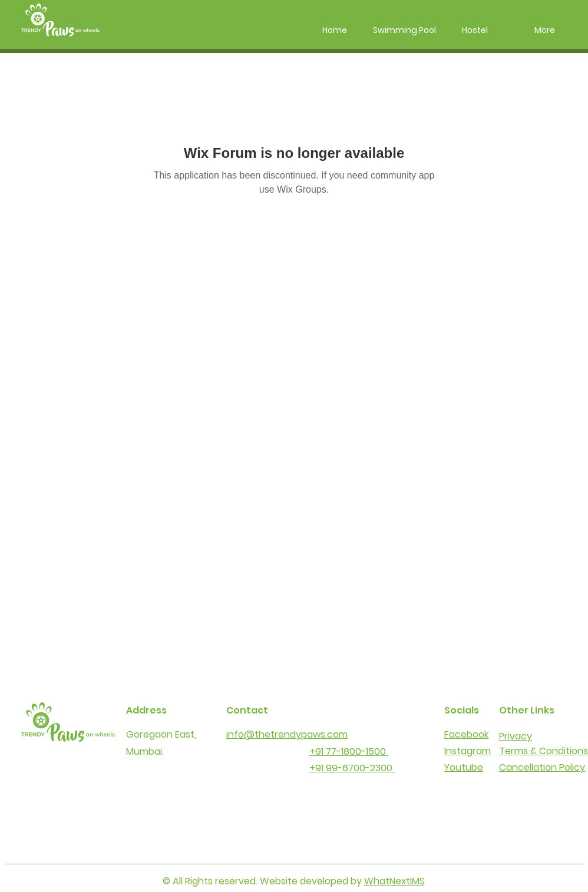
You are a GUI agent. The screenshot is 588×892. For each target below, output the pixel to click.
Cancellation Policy (542, 767)
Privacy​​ (516, 736)
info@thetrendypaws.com (287, 734)
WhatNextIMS (394, 881)
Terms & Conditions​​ (544, 751)
